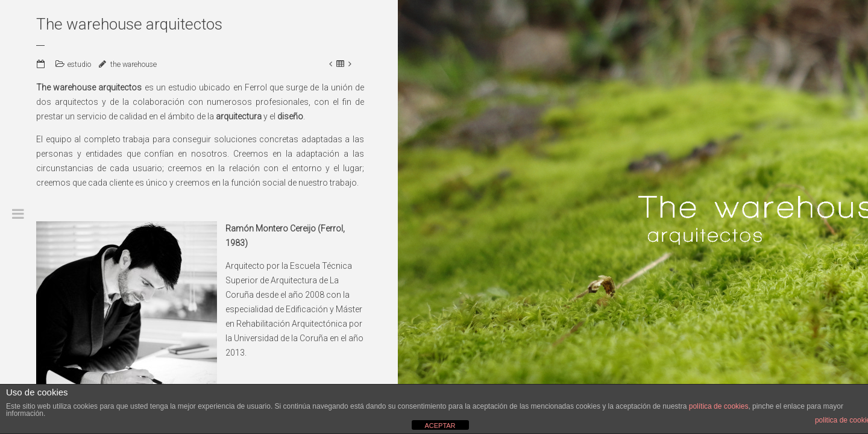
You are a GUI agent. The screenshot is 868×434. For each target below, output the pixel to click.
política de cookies (719, 406)
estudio (79, 64)
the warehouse (134, 64)
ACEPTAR (440, 426)
